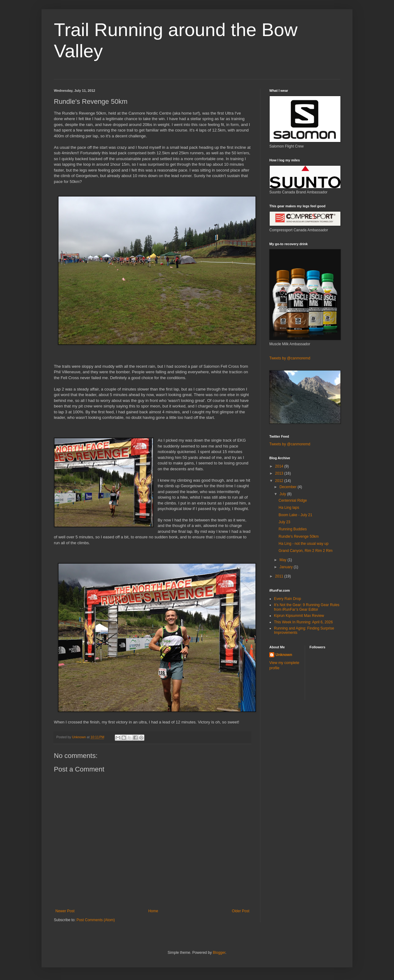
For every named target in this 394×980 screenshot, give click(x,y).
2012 (280, 481)
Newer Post (65, 911)
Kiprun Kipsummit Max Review (299, 616)
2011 (280, 576)
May (283, 560)
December (289, 487)
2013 (280, 473)
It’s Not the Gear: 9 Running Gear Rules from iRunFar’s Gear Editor (307, 607)
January (287, 567)
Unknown (284, 655)
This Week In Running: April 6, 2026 (303, 622)
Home (153, 911)
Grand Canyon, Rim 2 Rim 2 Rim (306, 551)
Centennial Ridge (293, 500)
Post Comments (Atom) (96, 920)
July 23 (284, 522)
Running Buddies (293, 529)
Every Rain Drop (287, 599)
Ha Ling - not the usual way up (304, 544)
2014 (280, 466)
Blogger (219, 953)
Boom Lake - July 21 (295, 515)
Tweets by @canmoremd (290, 358)
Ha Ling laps (289, 508)
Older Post (241, 911)
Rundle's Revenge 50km (299, 537)
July (283, 494)
